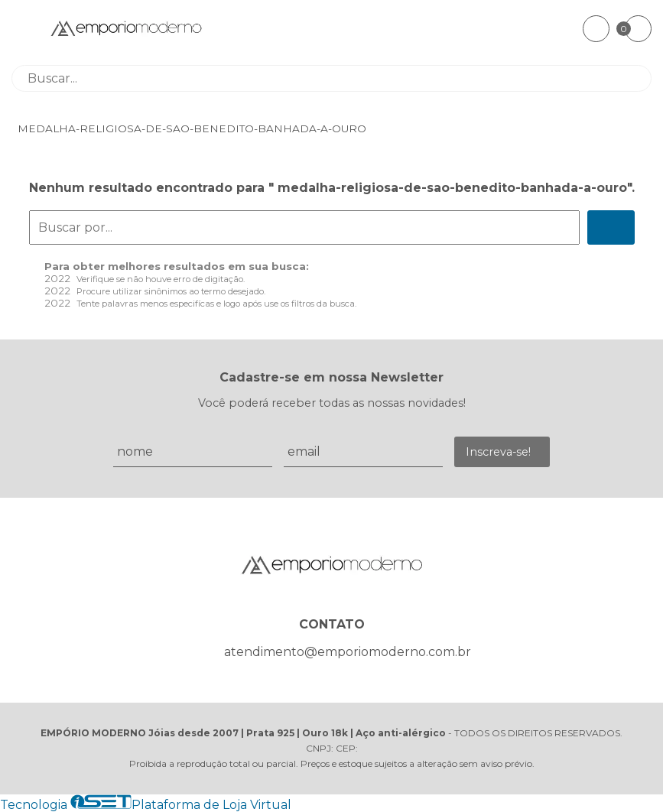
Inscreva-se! (498, 452)
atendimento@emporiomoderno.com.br (348, 652)
